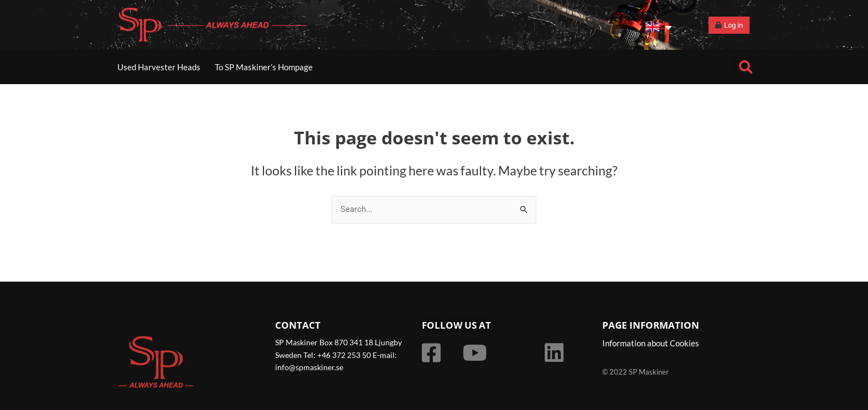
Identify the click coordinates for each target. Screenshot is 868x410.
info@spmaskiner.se (309, 367)
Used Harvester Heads (159, 67)
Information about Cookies (651, 344)
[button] (746, 67)
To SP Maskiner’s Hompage (264, 67)
